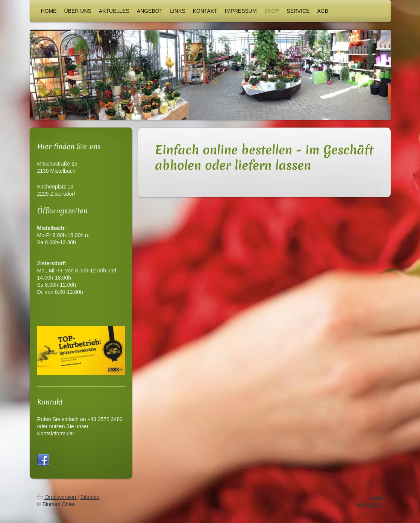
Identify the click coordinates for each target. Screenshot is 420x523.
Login (376, 504)
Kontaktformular (56, 433)
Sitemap (90, 504)
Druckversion (57, 504)
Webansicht (369, 511)
